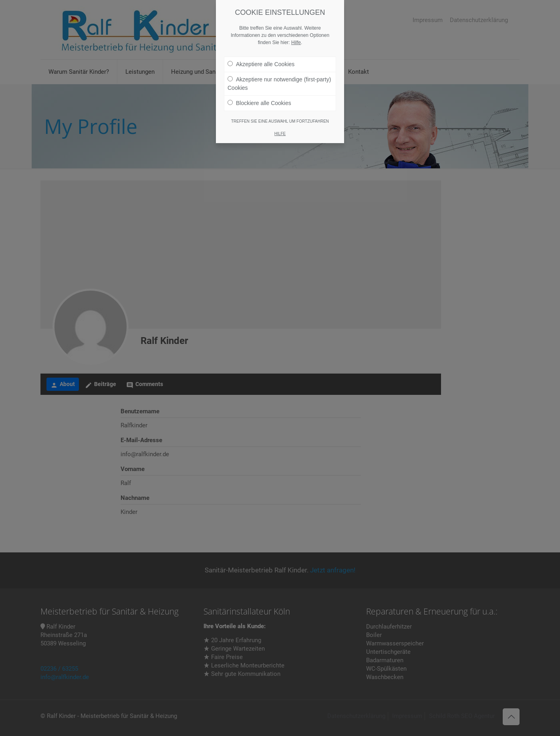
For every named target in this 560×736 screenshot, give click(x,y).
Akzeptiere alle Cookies (261, 64)
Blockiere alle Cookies (259, 103)
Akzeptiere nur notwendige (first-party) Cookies (279, 84)
